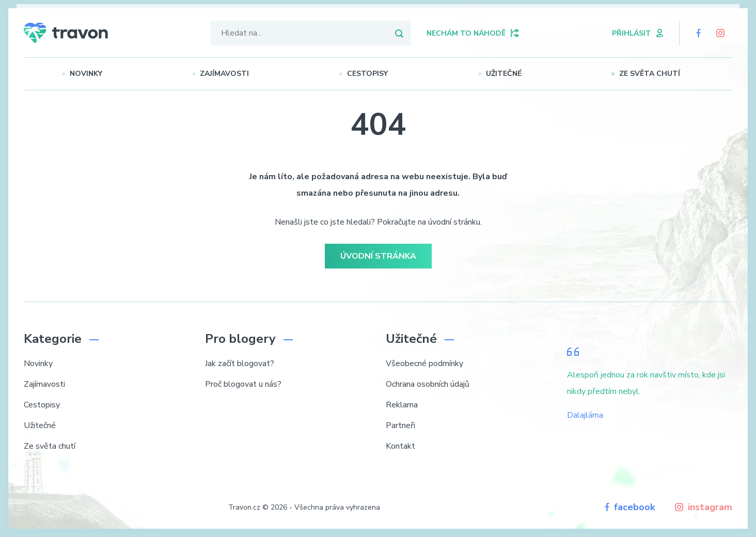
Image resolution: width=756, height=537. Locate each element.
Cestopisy (376, 74)
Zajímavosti (233, 74)
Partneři (400, 425)
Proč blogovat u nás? (243, 384)
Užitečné (512, 74)
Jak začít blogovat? (240, 364)
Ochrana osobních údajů (428, 384)
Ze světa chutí (658, 74)
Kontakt (400, 446)
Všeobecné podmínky (424, 364)
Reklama (402, 405)
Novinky (94, 74)
